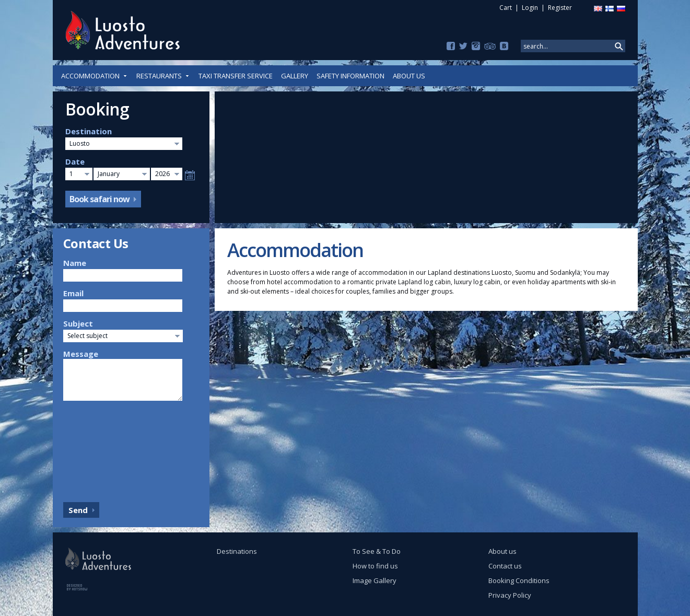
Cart (506, 8)
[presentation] (106, 449)
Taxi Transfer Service (236, 76)
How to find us (375, 566)
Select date (190, 175)
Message (81, 354)
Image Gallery (375, 580)
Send (78, 510)
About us (409, 76)
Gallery (295, 76)
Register (560, 8)
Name (75, 263)
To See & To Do (377, 551)
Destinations (237, 551)
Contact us (505, 566)
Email (73, 293)
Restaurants (163, 76)
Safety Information (350, 76)
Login (530, 8)
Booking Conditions (519, 580)
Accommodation (95, 76)
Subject (78, 323)
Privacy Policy (510, 595)
